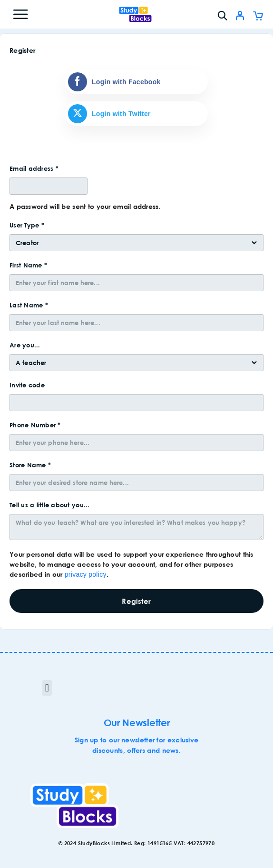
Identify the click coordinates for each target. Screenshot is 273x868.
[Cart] (258, 17)
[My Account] (240, 17)
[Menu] (20, 14)
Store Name (30, 465)
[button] (47, 688)
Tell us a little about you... (51, 505)
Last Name (29, 305)
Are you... (26, 345)
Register (136, 601)
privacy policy (86, 574)
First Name (28, 265)
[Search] (222, 15)
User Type (27, 225)
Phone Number (35, 425)
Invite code (28, 385)
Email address (34, 168)
